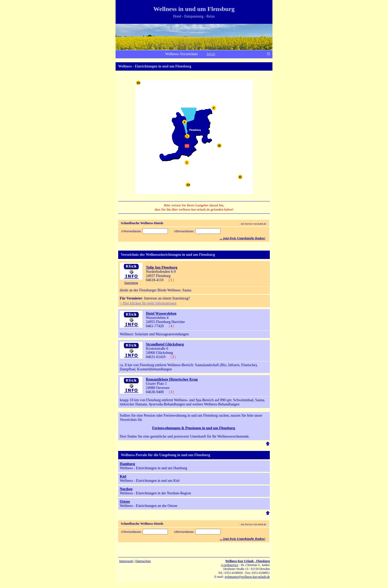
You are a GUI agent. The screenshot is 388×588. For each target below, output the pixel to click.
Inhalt (211, 54)
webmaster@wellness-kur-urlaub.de (247, 577)
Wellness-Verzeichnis (181, 54)
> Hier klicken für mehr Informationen (148, 303)
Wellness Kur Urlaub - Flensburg (248, 561)
